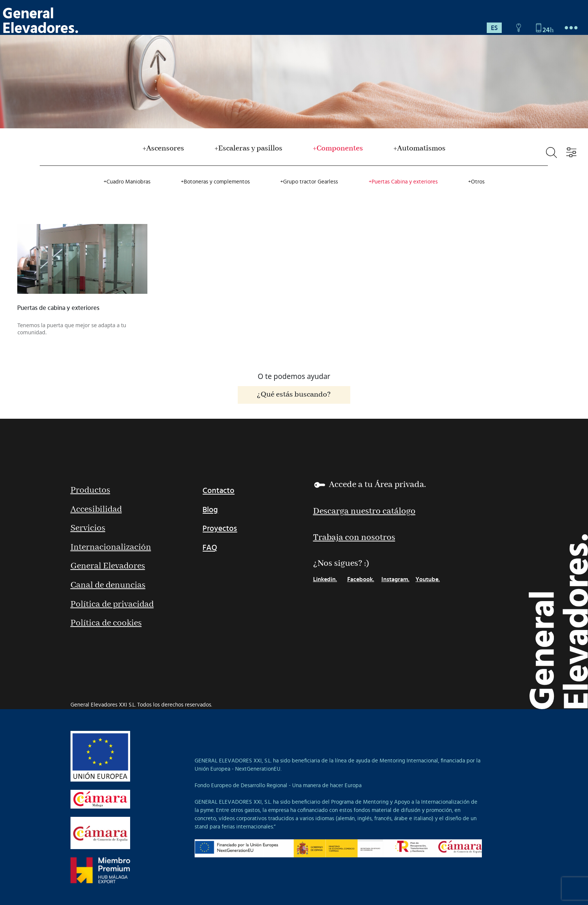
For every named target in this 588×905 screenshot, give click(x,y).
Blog (210, 510)
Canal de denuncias (108, 586)
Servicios (88, 528)
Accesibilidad (96, 510)
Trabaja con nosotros (354, 538)
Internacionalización (111, 548)
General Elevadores (108, 566)
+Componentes (338, 149)
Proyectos (220, 528)
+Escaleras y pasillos (248, 149)
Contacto (218, 491)
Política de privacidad (112, 605)
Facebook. (361, 579)
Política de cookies (106, 623)
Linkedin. (325, 579)
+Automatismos (419, 149)
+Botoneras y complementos (215, 182)
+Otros (476, 182)
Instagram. (395, 579)
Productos (90, 491)
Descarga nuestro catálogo (364, 512)
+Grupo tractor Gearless (309, 182)
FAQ (210, 548)
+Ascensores (163, 149)
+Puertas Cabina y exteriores (403, 182)
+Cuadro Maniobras (127, 182)
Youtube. (428, 579)
